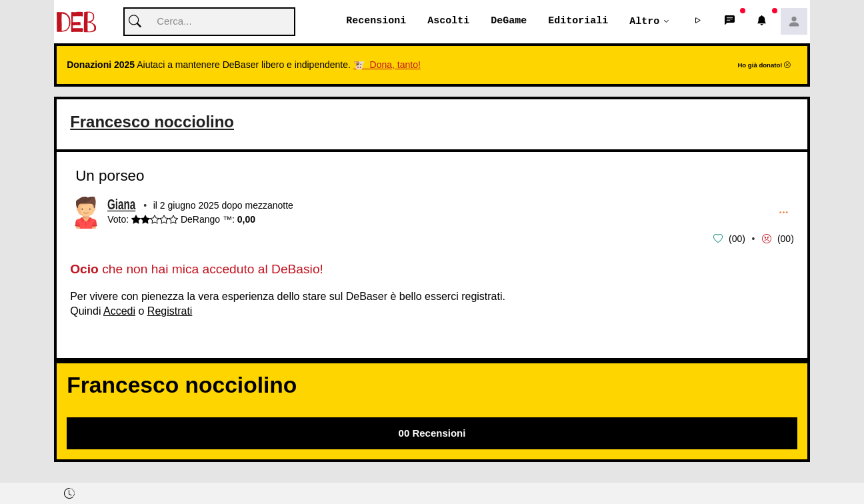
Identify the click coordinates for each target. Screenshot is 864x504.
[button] (698, 22)
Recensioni (376, 21)
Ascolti (448, 21)
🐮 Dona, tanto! (387, 65)
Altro (644, 21)
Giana (121, 206)
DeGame (509, 21)
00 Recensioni (432, 433)
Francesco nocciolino (158, 122)
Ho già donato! (764, 66)
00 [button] (737, 239)
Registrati (170, 312)
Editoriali (578, 21)
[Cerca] (209, 22)
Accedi (119, 312)
